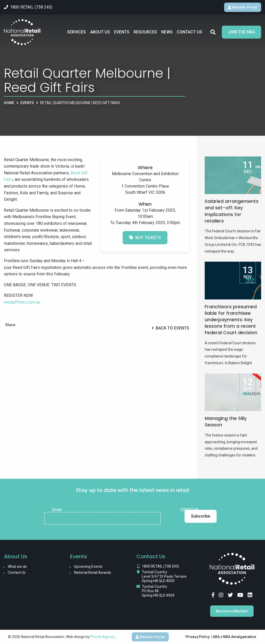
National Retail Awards (93, 573)
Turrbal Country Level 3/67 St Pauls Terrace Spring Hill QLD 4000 (164, 576)
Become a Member (232, 611)
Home (9, 103)
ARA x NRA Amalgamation (234, 637)
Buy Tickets (145, 238)
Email (57, 510)
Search (213, 32)
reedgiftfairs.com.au (22, 302)
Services (76, 32)
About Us (100, 32)
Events (122, 32)
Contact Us (189, 32)
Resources (145, 32)
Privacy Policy (198, 637)
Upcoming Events (88, 567)
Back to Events (170, 328)
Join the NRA (241, 32)
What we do (17, 567)
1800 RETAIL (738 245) (160, 566)
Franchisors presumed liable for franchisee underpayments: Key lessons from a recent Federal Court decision (231, 320)
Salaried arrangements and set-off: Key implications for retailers (232, 211)
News (167, 32)
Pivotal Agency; (103, 637)
